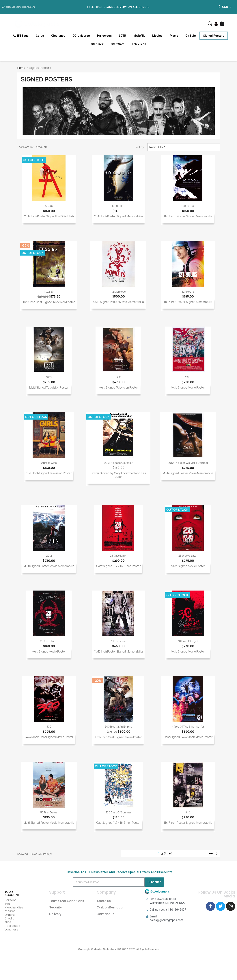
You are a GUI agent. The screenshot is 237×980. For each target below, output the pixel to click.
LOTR (123, 36)
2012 (49, 556)
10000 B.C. (118, 206)
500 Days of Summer (118, 812)
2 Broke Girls (49, 463)
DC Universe (81, 36)
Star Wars (118, 44)
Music (174, 36)
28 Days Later (118, 556)
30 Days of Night (188, 641)
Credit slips (9, 920)
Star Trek (97, 44)
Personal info (11, 902)
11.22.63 (49, 292)
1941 (188, 377)
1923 (118, 377)
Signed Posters (214, 36)
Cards (40, 36)
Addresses (12, 926)
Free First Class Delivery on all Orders (118, 7)
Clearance (58, 36)
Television (139, 44)
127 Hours (188, 292)
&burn (49, 206)
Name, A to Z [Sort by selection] (184, 147)
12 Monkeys (118, 292)
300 (49, 727)
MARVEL (139, 36)
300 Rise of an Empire (118, 727)
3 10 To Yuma (118, 641)
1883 (49, 377)
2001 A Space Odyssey (118, 463)
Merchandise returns (14, 909)
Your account (12, 893)
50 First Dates (49, 812)
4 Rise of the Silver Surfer (188, 727)
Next (214, 854)
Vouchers (11, 929)
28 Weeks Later (188, 556)
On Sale (191, 36)
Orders (10, 915)
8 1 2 (188, 812)
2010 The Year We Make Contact (188, 463)
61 (171, 854)
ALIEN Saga (21, 36)
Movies (157, 36)
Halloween (104, 36)
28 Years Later (49, 641)
